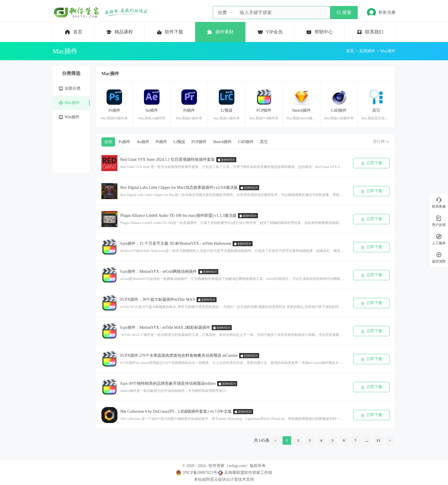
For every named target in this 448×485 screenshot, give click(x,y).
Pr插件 (161, 142)
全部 (108, 142)
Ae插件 (143, 142)
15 (378, 440)
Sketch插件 (222, 142)
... (367, 440)
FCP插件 (199, 142)
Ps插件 (124, 142)
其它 (264, 142)
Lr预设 (179, 142)
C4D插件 (246, 142)
